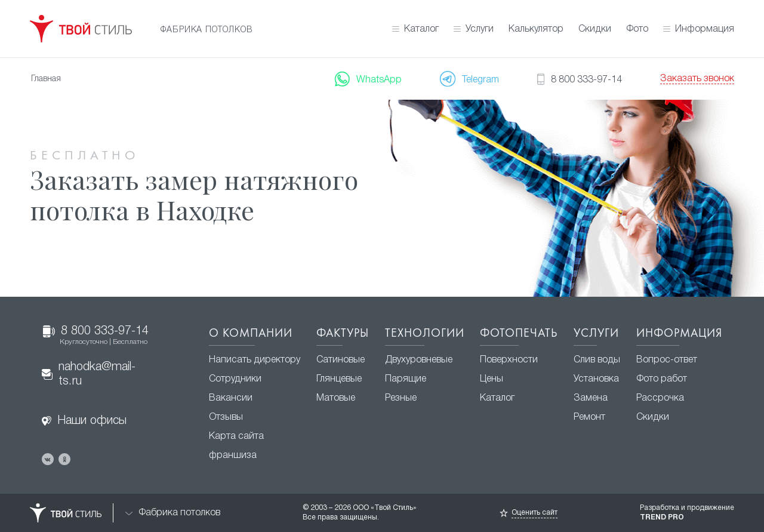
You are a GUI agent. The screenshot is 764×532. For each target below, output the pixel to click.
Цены (492, 379)
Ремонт (589, 417)
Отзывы (226, 417)
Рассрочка (660, 398)
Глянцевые (339, 379)
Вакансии (231, 398)
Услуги (480, 29)
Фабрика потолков (173, 513)
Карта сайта (236, 436)
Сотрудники (235, 379)
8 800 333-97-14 (96, 336)
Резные (401, 398)
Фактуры (343, 334)
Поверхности (509, 360)
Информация (705, 29)
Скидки (595, 29)
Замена (591, 398)
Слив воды (597, 360)
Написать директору (255, 360)
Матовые (336, 398)
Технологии (425, 334)
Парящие (406, 379)
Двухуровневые (419, 360)
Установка (596, 379)
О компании (251, 334)
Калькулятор (536, 29)
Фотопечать (519, 334)
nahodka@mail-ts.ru (89, 374)
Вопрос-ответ (667, 360)
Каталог (421, 29)
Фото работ (662, 379)
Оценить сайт (535, 513)
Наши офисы (84, 421)
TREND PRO (662, 517)
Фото (637, 29)
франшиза (233, 456)
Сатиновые (341, 360)
